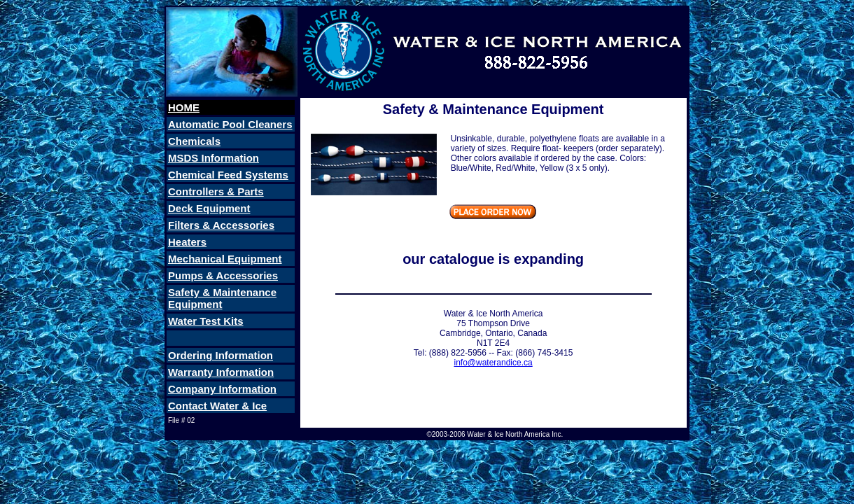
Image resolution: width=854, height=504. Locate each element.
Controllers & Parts (216, 191)
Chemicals (194, 141)
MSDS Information (213, 158)
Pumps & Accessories (223, 275)
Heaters (187, 242)
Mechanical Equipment (225, 259)
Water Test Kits (206, 321)
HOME (184, 107)
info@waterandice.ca (493, 363)
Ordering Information (220, 355)
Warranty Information (221, 372)
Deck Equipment (209, 208)
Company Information (222, 389)
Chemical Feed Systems (228, 175)
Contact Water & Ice (217, 406)
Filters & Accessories (221, 225)
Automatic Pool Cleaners (230, 124)
